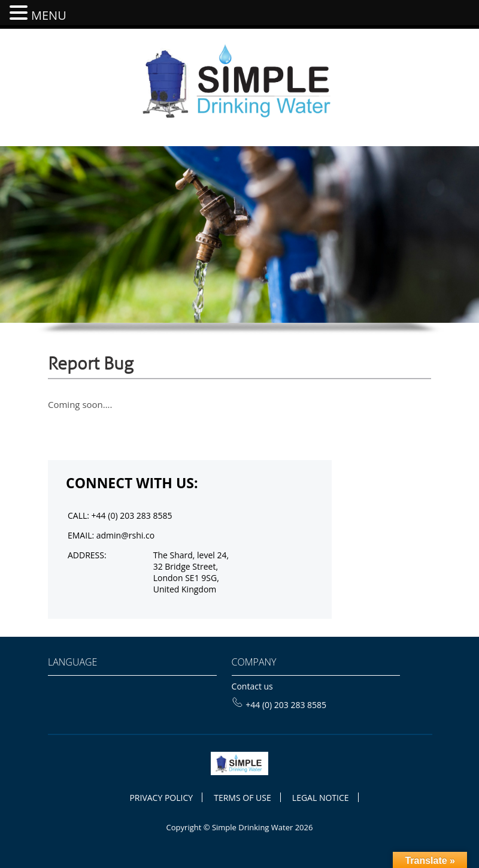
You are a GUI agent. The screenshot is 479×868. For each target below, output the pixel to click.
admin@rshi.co (125, 535)
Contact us (252, 686)
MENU (49, 15)
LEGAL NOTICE (321, 798)
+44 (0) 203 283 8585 (279, 705)
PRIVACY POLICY (161, 798)
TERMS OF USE (242, 798)
